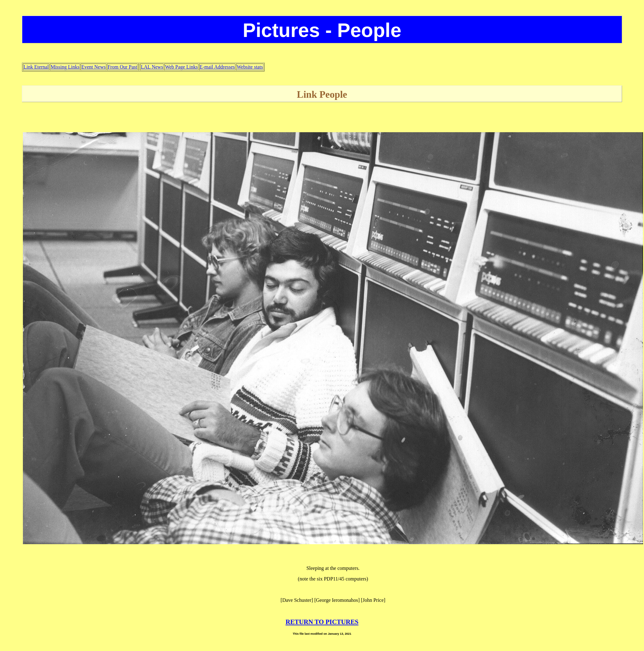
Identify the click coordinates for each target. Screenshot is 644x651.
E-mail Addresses (217, 67)
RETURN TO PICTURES (322, 622)
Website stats (250, 67)
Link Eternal (36, 67)
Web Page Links (181, 67)
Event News (93, 67)
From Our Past (122, 67)
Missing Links (65, 67)
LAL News (152, 67)
